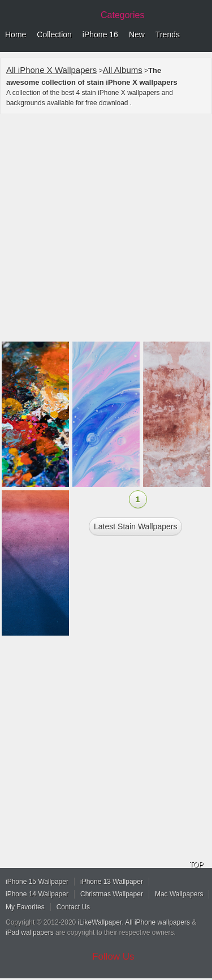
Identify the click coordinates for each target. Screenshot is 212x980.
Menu (201, 35)
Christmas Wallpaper (112, 894)
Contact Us (73, 907)
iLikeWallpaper (100, 922)
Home (16, 34)
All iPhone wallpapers (157, 922)
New (137, 34)
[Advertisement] (106, 229)
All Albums (123, 70)
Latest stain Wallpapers (135, 526)
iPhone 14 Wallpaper (37, 894)
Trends (168, 34)
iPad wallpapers (30, 932)
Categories (122, 15)
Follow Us (113, 957)
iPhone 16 (100, 34)
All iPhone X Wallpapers (51, 70)
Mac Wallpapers (179, 894)
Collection (54, 34)
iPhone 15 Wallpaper (37, 882)
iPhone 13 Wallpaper (112, 882)
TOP (196, 865)
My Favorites (25, 907)
